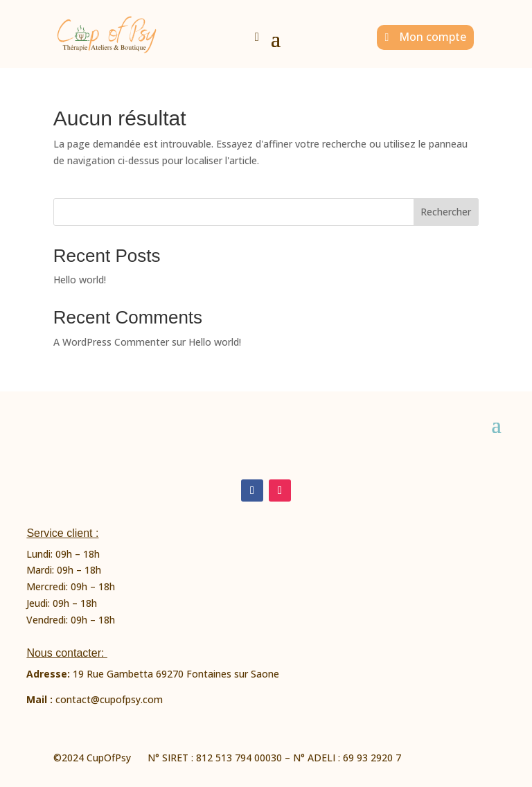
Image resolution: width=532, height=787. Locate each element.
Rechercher (446, 212)
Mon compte (433, 37)
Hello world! (80, 280)
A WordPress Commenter (111, 342)
